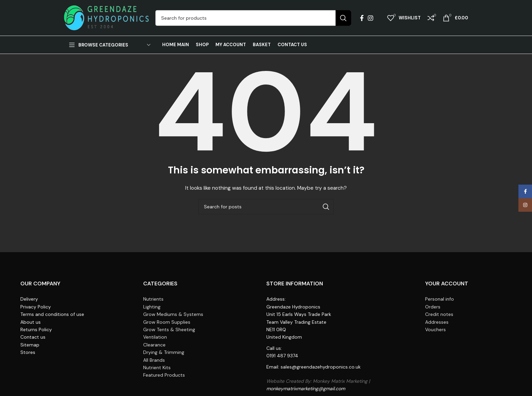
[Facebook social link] (362, 18)
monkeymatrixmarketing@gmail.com (306, 389)
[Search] (253, 18)
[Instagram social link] (370, 18)
